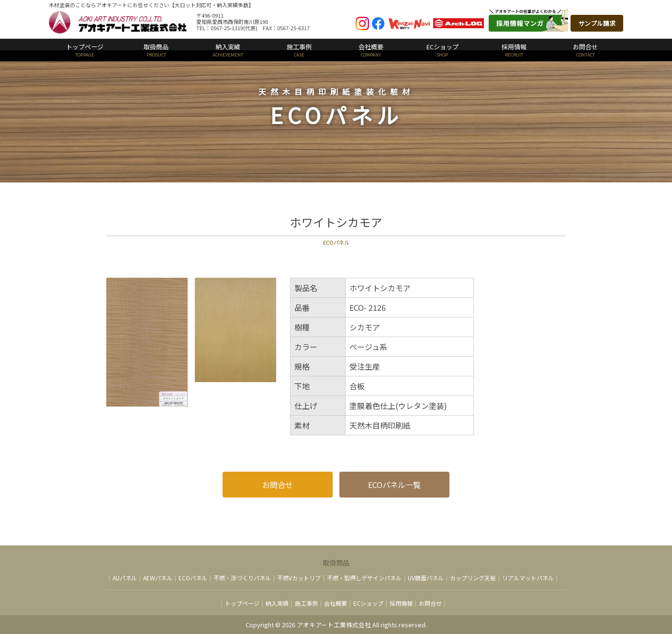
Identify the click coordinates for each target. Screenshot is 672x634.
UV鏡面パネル (426, 578)
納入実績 (228, 50)
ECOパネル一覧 (394, 485)
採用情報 (514, 50)
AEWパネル (158, 578)
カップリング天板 (473, 578)
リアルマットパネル (528, 578)
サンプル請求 (597, 23)
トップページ (85, 50)
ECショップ (443, 50)
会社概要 (371, 50)
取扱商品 (157, 50)
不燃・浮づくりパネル (242, 578)
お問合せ (586, 50)
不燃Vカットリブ (299, 578)
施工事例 (300, 50)
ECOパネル (193, 578)
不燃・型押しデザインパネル (364, 578)
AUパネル (125, 578)
